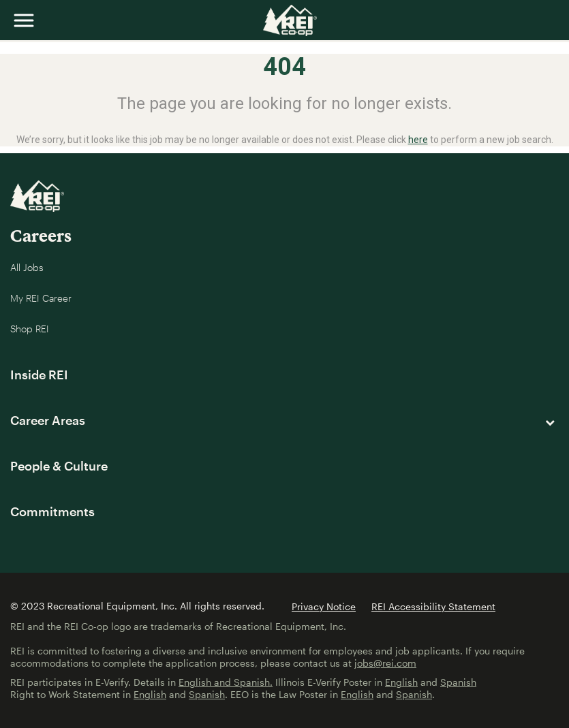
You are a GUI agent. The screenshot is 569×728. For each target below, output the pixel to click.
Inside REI (39, 375)
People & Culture (59, 466)
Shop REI (30, 329)
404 (284, 67)
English (401, 682)
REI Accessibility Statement (433, 606)
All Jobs (27, 267)
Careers (41, 235)
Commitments (52, 511)
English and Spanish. (226, 682)
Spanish (458, 682)
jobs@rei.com (385, 663)
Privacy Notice (324, 606)
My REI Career (41, 298)
